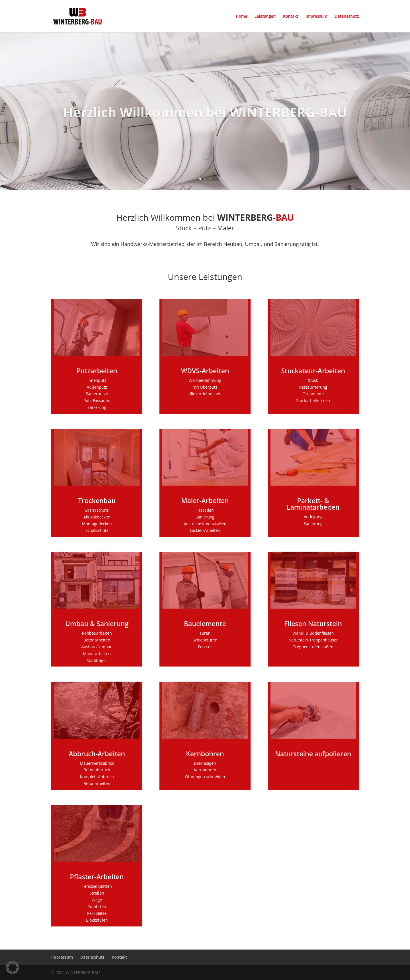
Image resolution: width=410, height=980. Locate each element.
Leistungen (265, 17)
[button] (13, 967)
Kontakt (291, 17)
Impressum (316, 17)
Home (242, 17)
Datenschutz (347, 17)
